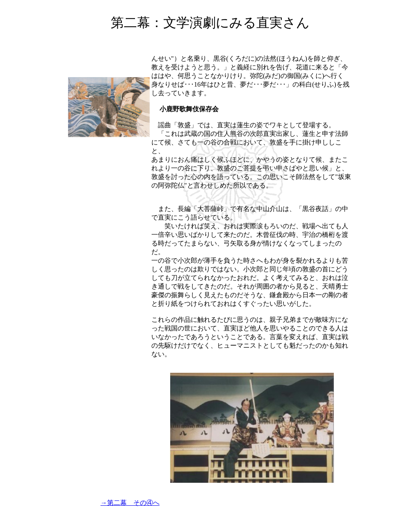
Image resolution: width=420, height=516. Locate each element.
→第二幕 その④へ (130, 503)
